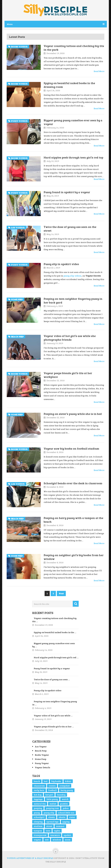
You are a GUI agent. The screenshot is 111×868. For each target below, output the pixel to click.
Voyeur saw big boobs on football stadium (71, 448)
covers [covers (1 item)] (52, 786)
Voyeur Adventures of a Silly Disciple (30, 858)
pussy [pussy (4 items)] (37, 813)
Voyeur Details (42, 767)
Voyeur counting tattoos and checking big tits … (54, 620)
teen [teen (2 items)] (48, 831)
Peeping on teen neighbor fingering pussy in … (55, 703)
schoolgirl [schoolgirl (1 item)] (39, 817)
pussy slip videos (72, 276)
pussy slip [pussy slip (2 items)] (49, 813)
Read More (99, 71)
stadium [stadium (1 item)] (38, 826)
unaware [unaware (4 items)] (55, 835)
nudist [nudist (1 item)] (53, 804)
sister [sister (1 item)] (72, 817)
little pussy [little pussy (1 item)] (52, 799)
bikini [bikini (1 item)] (68, 781)
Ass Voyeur (41, 746)
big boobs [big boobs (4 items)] (56, 781)
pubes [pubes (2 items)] (66, 808)
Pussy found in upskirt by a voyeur (67, 192)
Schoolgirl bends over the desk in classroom (73, 483)
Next (61, 593)
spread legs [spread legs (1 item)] (52, 822)
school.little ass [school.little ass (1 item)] (66, 813)
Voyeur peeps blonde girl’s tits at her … (54, 726)
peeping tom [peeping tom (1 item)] (52, 808)
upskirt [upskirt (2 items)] (67, 835)
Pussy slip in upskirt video (61, 264)
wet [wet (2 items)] (47, 840)
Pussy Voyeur (42, 763)
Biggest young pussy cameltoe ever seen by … (53, 645)
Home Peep (41, 759)
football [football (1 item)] (52, 790)
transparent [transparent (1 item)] (40, 835)
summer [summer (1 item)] (60, 826)
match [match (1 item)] (65, 799)
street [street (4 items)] (49, 826)
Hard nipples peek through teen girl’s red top (73, 157)
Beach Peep (41, 751)
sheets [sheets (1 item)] (52, 817)
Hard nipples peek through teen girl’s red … (56, 657)
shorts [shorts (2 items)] (62, 817)
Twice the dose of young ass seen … (52, 679)
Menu (10, 24)
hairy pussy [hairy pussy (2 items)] (67, 790)
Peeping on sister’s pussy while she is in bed (73, 414)
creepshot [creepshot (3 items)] (65, 786)
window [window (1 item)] (57, 840)
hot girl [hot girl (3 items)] (49, 795)
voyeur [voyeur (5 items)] (37, 840)
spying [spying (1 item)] (66, 822)
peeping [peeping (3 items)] (38, 808)
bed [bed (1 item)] (46, 781)
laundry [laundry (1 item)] (61, 795)
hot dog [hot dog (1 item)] (38, 795)
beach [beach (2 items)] (37, 781)
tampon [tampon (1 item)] (38, 831)
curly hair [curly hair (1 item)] (39, 790)
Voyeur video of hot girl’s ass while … (53, 715)
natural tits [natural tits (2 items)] (40, 804)
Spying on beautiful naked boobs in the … (55, 632)
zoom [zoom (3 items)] (68, 840)
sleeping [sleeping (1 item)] (38, 822)
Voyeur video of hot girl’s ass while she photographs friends (70, 338)
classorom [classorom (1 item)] (39, 786)
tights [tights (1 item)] (57, 831)
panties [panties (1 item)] (64, 804)
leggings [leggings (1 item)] (38, 799)
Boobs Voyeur (42, 755)
